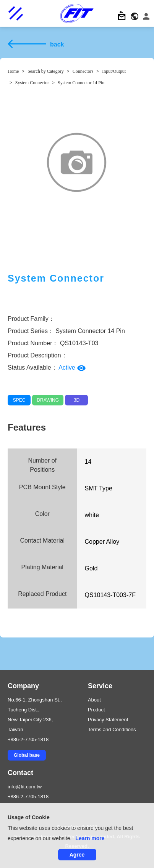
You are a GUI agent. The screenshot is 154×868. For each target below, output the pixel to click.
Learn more (90, 838)
